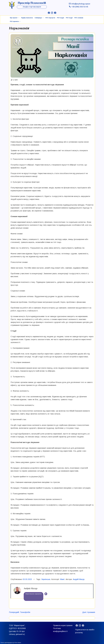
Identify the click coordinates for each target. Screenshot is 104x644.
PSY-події (69, 18)
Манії (62, 579)
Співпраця (39, 18)
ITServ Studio (18, 643)
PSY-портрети (50, 18)
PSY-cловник (79, 18)
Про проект (15, 18)
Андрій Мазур (79, 579)
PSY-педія (60, 18)
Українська (46, 579)
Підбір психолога (27, 18)
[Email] (46, 594)
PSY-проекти (15, 21)
